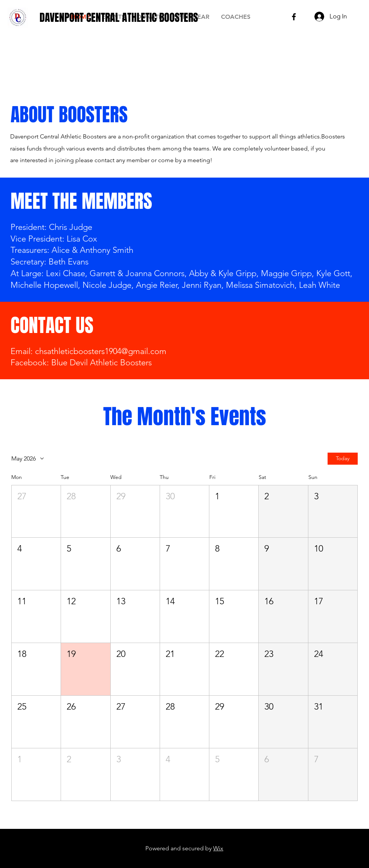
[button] (36, 511)
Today (343, 458)
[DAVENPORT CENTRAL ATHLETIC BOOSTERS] (119, 17)
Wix (218, 848)
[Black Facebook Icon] (294, 17)
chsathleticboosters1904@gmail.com (101, 351)
